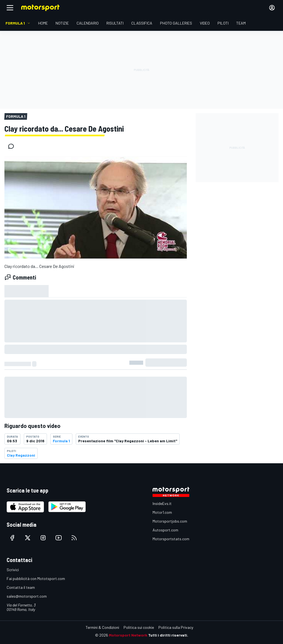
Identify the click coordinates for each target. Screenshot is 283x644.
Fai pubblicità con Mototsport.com (36, 578)
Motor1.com (162, 512)
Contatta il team (21, 587)
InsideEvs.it (162, 503)
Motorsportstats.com (171, 539)
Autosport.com (165, 530)
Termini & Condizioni (102, 627)
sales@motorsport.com (27, 596)
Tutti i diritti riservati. (168, 635)
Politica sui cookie (139, 627)
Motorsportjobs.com (170, 521)
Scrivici (13, 570)
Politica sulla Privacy (176, 627)
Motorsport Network (128, 635)
